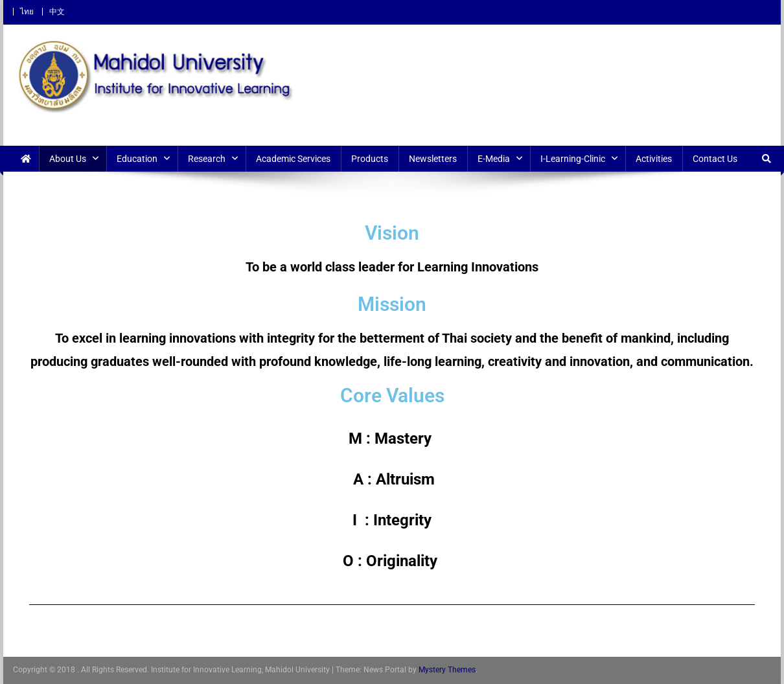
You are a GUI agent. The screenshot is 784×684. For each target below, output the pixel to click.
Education (137, 159)
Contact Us (715, 159)
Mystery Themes (447, 670)
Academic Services (293, 159)
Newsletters (433, 159)
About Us (68, 159)
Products (370, 159)
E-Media (494, 159)
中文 (57, 12)
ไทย (27, 12)
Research (207, 159)
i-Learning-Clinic (573, 159)
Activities (654, 159)
